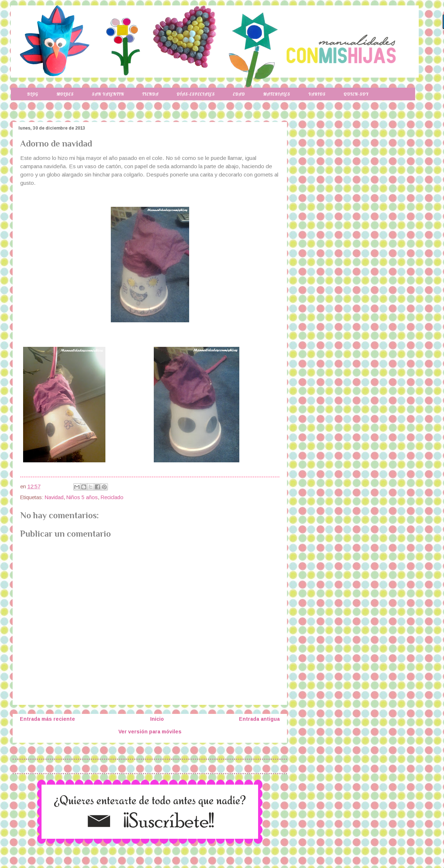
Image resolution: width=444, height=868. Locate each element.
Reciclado (112, 497)
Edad (239, 94)
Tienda (151, 94)
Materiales (277, 94)
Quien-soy (356, 94)
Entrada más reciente (47, 719)
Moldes (65, 94)
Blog (33, 94)
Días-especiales (196, 94)
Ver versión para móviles (150, 732)
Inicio (157, 719)
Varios (317, 94)
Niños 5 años (82, 497)
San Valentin (108, 94)
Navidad (54, 497)
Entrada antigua (259, 719)
